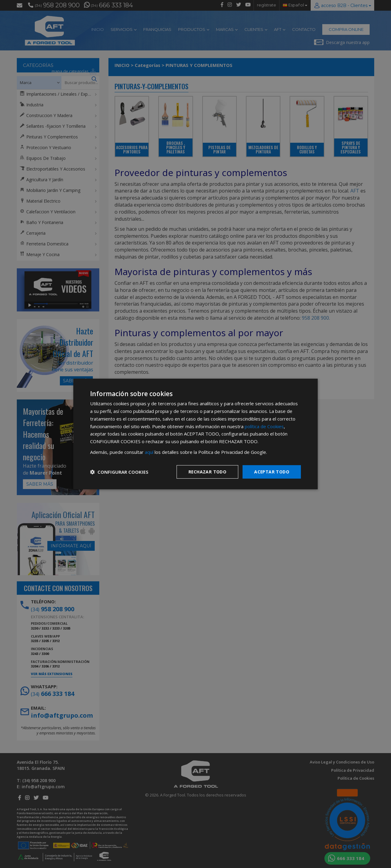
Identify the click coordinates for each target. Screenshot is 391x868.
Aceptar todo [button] (272, 471)
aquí (149, 452)
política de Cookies (264, 426)
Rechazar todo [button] (207, 471)
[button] (119, 472)
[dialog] (195, 434)
